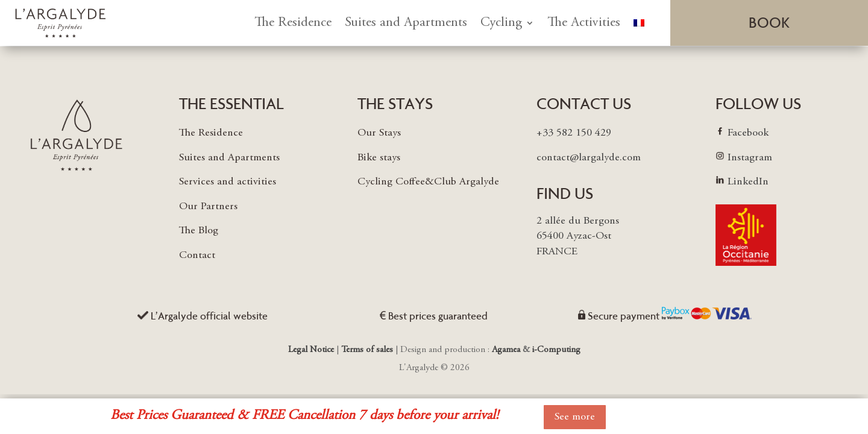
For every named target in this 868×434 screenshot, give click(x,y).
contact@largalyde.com (589, 158)
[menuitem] (639, 23)
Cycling (501, 23)
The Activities (584, 23)
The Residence (293, 23)
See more (575, 417)
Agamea (506, 350)
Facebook (748, 133)
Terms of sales (367, 350)
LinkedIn (748, 182)
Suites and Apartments (406, 23)
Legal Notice (312, 350)
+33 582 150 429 (574, 133)
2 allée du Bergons (578, 221)
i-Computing (556, 350)
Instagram (750, 158)
